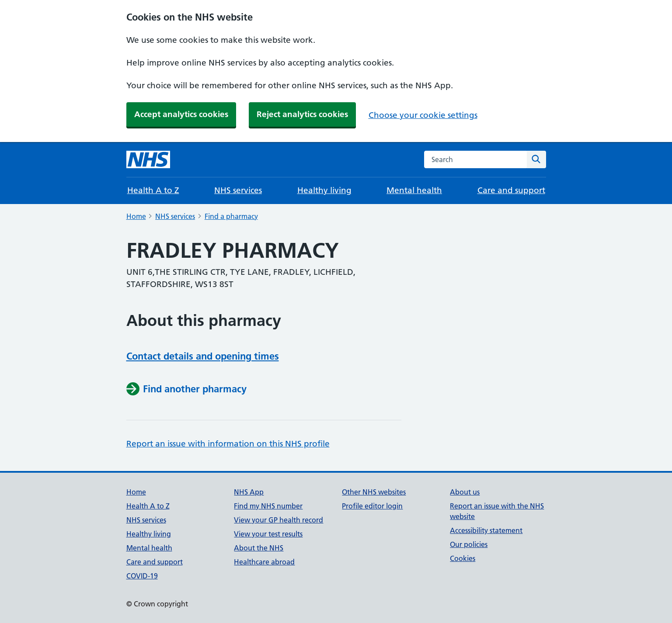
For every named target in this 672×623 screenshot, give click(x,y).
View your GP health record (279, 520)
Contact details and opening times (203, 356)
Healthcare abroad (264, 562)
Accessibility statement (486, 530)
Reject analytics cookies (302, 114)
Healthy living (324, 190)
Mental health (414, 190)
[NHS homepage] (148, 159)
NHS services (238, 190)
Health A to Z (153, 190)
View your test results (268, 534)
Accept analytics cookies (181, 114)
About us (465, 492)
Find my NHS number (268, 506)
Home (136, 216)
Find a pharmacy (231, 216)
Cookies (463, 558)
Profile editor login (372, 506)
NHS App (249, 492)
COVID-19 (142, 576)
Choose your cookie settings (423, 115)
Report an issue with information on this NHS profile (228, 444)
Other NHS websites (374, 492)
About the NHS (259, 548)
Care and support (511, 190)
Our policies (469, 544)
